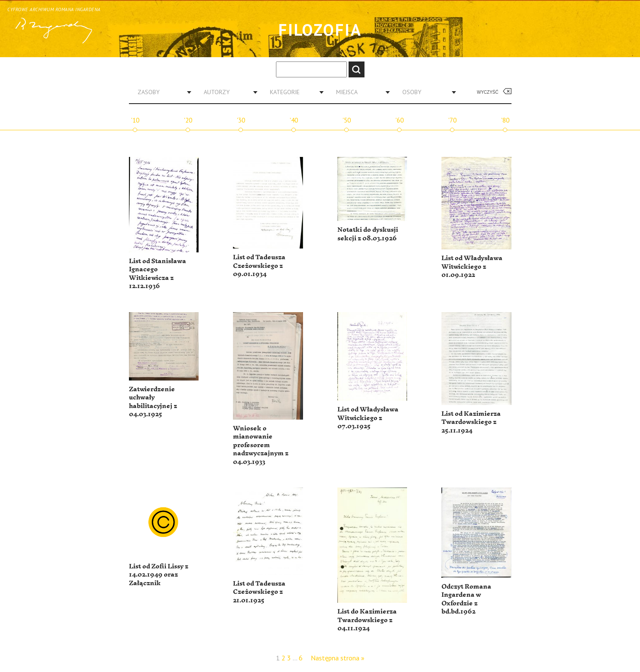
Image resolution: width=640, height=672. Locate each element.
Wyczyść (488, 92)
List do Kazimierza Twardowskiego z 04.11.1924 (367, 620)
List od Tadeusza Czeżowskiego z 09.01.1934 (259, 266)
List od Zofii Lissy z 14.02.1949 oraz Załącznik (159, 575)
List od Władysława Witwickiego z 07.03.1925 (368, 418)
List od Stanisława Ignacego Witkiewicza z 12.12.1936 (158, 274)
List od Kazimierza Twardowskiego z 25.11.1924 (471, 422)
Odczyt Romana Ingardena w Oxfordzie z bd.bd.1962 (466, 599)
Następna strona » (338, 658)
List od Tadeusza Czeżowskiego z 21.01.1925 (259, 592)
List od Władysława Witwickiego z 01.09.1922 (472, 267)
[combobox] (161, 92)
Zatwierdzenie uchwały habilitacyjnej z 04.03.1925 (153, 402)
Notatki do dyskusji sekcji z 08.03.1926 (368, 234)
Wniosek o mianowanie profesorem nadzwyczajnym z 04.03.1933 (261, 445)
